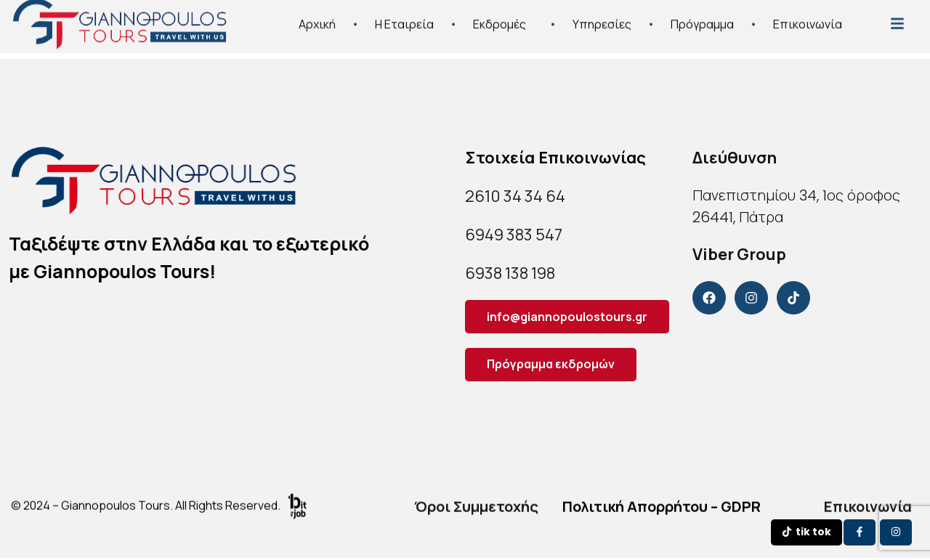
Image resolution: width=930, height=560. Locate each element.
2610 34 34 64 (515, 196)
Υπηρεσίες (602, 18)
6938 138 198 (510, 273)
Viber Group (739, 254)
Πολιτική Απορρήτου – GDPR (662, 508)
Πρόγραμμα (702, 18)
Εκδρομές (503, 18)
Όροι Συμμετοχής (476, 508)
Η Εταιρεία (404, 18)
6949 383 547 (514, 235)
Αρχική (317, 18)
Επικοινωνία (808, 18)
